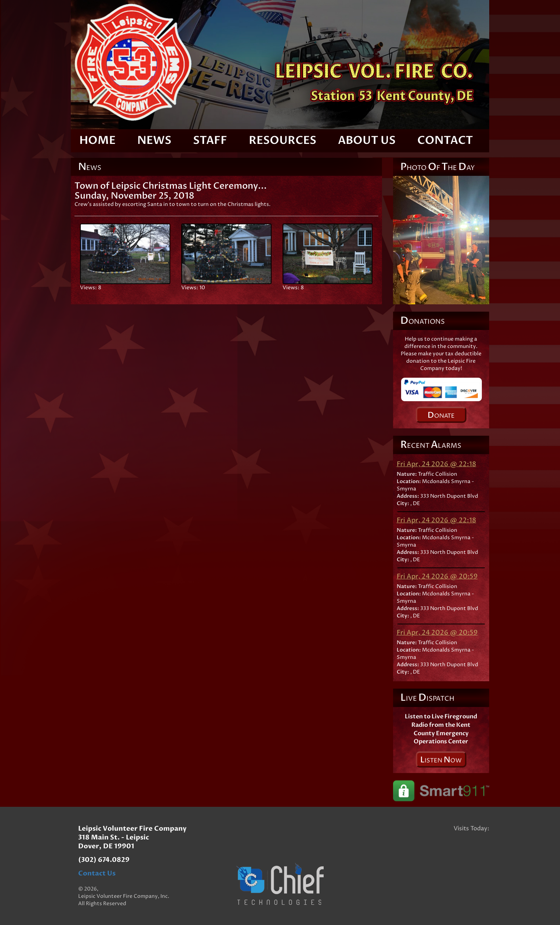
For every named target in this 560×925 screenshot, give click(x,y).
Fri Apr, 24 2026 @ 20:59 (437, 576)
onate (441, 415)
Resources (283, 140)
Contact (445, 140)
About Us (367, 140)
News (154, 140)
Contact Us (97, 873)
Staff (210, 140)
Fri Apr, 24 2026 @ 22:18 (437, 464)
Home (97, 140)
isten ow (441, 760)
